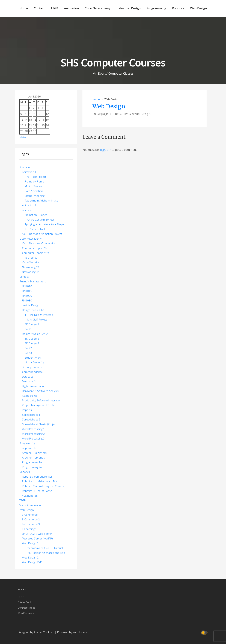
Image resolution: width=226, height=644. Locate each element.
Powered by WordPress (72, 632)
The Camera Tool (35, 229)
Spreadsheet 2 (31, 419)
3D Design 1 (32, 324)
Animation (71, 8)
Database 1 (29, 377)
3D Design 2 (32, 338)
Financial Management (33, 281)
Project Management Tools (38, 405)
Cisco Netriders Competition (39, 243)
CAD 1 (28, 329)
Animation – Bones (36, 215)
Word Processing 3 (33, 438)
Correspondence (32, 372)
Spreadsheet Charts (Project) (40, 424)
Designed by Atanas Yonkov (35, 632)
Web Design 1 (30, 543)
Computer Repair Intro (36, 253)
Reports (27, 410)
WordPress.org (26, 613)
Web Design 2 (30, 557)
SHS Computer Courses (113, 63)
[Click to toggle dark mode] (205, 632)
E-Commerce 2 (31, 519)
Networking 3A (31, 272)
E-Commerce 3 (31, 524)
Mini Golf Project (37, 319)
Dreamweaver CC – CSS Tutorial (44, 548)
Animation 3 (29, 210)
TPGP (54, 8)
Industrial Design (129, 8)
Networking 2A (31, 267)
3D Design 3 (32, 343)
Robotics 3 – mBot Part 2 (37, 491)
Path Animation (34, 191)
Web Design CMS (32, 562)
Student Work (33, 358)
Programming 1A (32, 462)
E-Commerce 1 (31, 515)
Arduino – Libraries (33, 457)
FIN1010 (27, 286)
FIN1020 (27, 296)
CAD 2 (28, 348)
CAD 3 (28, 353)
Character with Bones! (41, 219)
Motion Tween (33, 186)
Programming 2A (32, 467)
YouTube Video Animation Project (42, 234)
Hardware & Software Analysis (40, 391)
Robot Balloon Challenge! (37, 477)
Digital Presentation (34, 386)
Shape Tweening (35, 196)
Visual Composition (31, 505)
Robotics (178, 8)
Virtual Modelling (35, 362)
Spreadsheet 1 (31, 415)
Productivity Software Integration (42, 400)
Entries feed (24, 602)
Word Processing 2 (33, 434)
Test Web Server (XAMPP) (37, 538)
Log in (21, 597)
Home (24, 8)
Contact (39, 8)
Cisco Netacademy (98, 8)
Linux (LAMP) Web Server (37, 534)
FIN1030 (27, 300)
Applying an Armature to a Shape (44, 224)
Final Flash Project (35, 177)
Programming (156, 8)
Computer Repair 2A (34, 248)
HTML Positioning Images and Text (45, 553)
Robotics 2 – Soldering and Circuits (43, 486)
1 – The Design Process (39, 315)
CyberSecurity (30, 262)
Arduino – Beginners (34, 453)
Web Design (198, 8)
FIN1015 (27, 291)
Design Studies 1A (33, 310)
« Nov (23, 137)
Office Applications (31, 367)
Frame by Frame (34, 181)
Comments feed (26, 608)
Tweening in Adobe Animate (41, 200)
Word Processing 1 (33, 429)
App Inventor (30, 448)
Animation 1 (29, 172)
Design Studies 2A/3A (35, 334)
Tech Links (31, 258)
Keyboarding (29, 396)
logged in (105, 150)
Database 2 (29, 381)
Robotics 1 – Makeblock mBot (40, 481)
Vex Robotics (30, 496)
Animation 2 (29, 205)
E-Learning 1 (29, 529)
